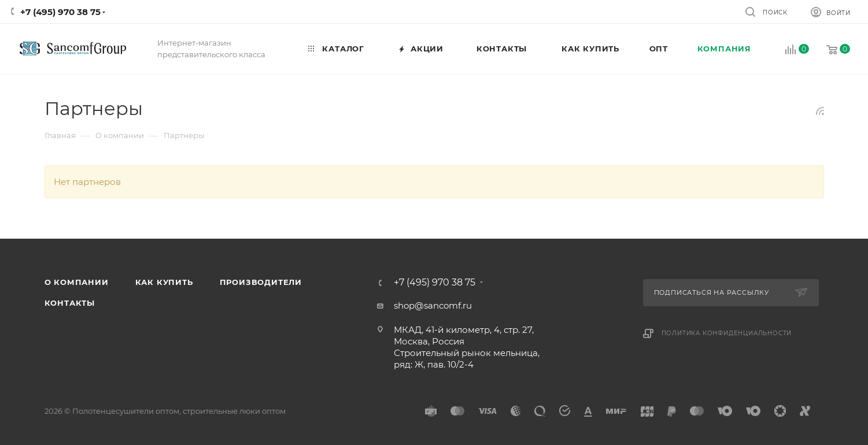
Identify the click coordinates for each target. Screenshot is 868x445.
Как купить (164, 282)
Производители (261, 282)
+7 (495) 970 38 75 (60, 12)
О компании (77, 282)
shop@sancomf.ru (433, 305)
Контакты (70, 303)
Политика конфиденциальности (727, 333)
